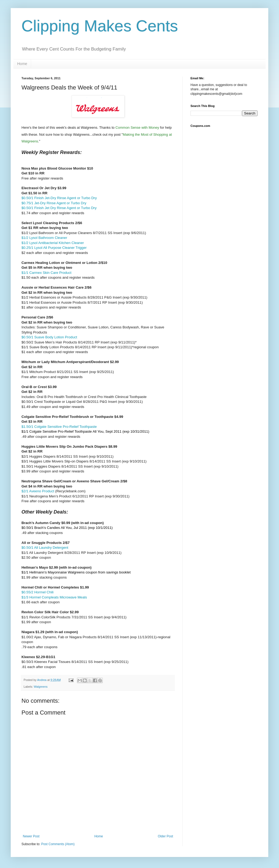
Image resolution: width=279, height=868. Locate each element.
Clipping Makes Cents (100, 26)
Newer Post (31, 836)
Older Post (165, 836)
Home (22, 64)
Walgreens (41, 687)
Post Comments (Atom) (58, 844)
